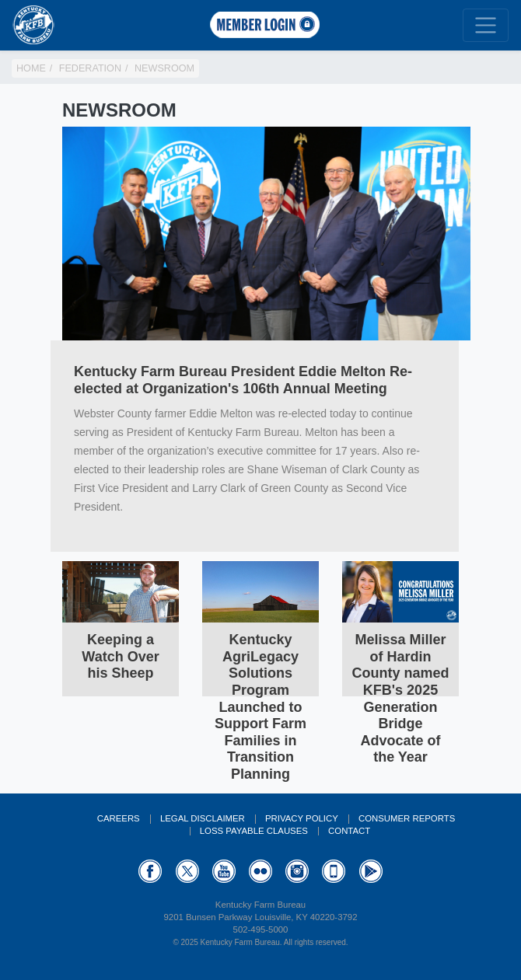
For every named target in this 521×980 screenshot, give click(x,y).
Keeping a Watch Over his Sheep (120, 656)
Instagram (297, 871)
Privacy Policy (302, 818)
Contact (349, 831)
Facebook (150, 871)
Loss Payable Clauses (254, 831)
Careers (119, 818)
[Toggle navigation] (486, 25)
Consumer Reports (407, 818)
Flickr (260, 871)
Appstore (334, 871)
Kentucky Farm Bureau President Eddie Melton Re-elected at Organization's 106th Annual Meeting (243, 380)
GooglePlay (371, 871)
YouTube (224, 871)
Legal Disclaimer (203, 818)
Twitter (187, 871)
